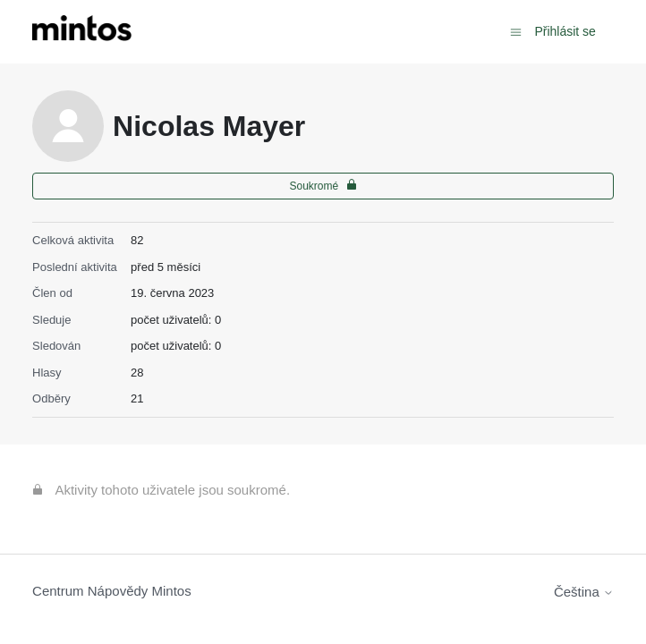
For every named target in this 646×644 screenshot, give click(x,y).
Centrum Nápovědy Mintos (112, 591)
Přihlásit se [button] (565, 31)
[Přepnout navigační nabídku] (516, 31)
